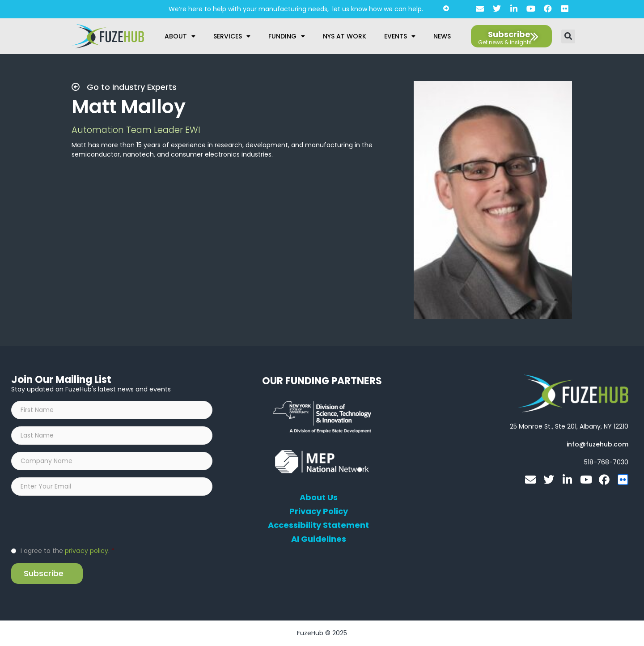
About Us (319, 497)
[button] (568, 36)
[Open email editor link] (597, 444)
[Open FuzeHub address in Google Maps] (569, 426)
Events (400, 36)
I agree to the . (67, 551)
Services (232, 36)
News (442, 36)
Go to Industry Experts (124, 87)
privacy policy (86, 551)
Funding (287, 36)
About (180, 36)
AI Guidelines (319, 539)
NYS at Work (345, 36)
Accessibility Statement (318, 525)
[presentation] (79, 520)
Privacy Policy (319, 511)
